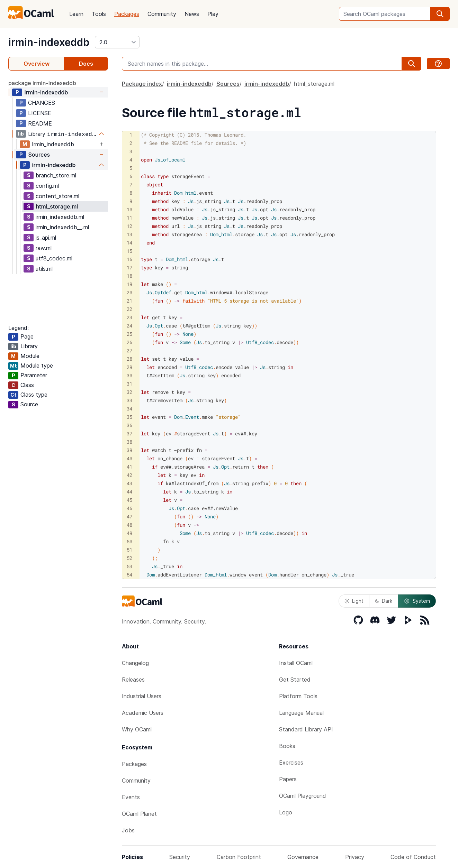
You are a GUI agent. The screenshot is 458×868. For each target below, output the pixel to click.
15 (129, 251)
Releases (133, 680)
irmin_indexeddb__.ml (62, 227)
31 (129, 384)
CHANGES (42, 103)
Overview (37, 64)
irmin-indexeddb (49, 42)
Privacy (355, 857)
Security (180, 857)
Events (131, 797)
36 (129, 425)
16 (129, 259)
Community (162, 14)
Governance (303, 857)
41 (129, 467)
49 (129, 533)
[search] (440, 14)
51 (129, 550)
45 (129, 500)
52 (129, 558)
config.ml (47, 186)
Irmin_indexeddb (53, 144)
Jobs (128, 830)
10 (129, 209)
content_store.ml (57, 196)
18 (129, 276)
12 (129, 226)
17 (129, 267)
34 (129, 409)
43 (129, 483)
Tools (99, 14)
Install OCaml (296, 663)
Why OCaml (137, 729)
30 (129, 375)
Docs (86, 64)
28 (129, 359)
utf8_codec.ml (54, 258)
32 (129, 392)
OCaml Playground (303, 796)
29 (129, 367)
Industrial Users (142, 696)
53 (129, 566)
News (192, 14)
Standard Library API (306, 729)
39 (129, 450)
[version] (117, 42)
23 (129, 317)
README (40, 123)
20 (129, 292)
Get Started (295, 680)
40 (129, 458)
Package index (142, 84)
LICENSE (40, 113)
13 (129, 234)
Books (287, 746)
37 (129, 433)
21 (129, 301)
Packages (127, 14)
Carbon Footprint (239, 857)
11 (129, 218)
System (417, 601)
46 (129, 508)
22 (129, 309)
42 (129, 475)
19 (129, 284)
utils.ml (44, 269)
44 (129, 492)
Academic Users (143, 713)
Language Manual (301, 713)
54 (129, 575)
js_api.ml (46, 238)
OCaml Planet (139, 814)
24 (129, 326)
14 (129, 243)
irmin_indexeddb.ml (60, 217)
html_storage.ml (57, 206)
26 (129, 342)
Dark (384, 601)
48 (129, 525)
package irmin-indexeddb (42, 83)
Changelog (135, 663)
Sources (39, 155)
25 (129, 334)
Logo (286, 812)
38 (129, 442)
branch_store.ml (56, 175)
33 (129, 400)
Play (213, 14)
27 (129, 350)
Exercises (291, 763)
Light (354, 601)
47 (129, 516)
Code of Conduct (413, 857)
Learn (76, 14)
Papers (288, 779)
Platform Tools (298, 696)
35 (129, 417)
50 (129, 541)
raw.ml (44, 248)
